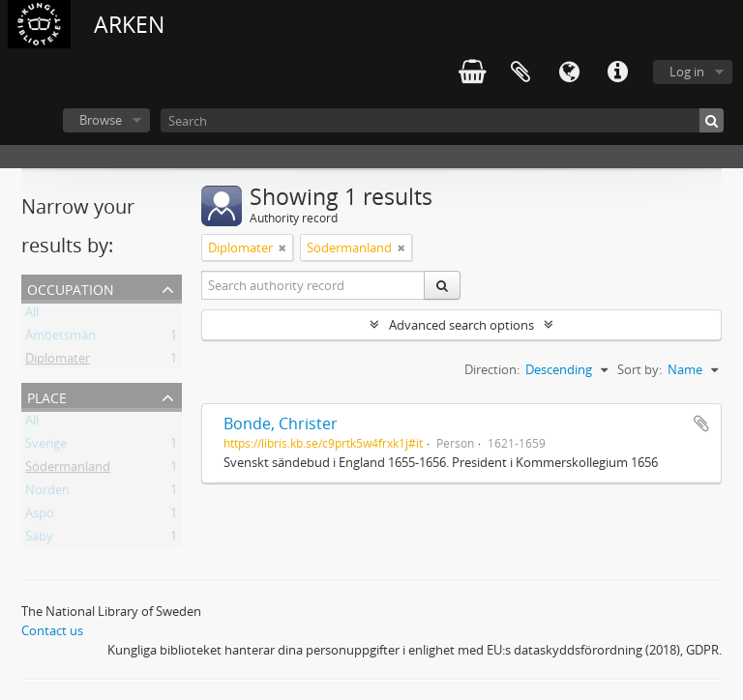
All (32, 315)
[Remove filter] (282, 248)
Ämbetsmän (60, 338)
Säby (39, 540)
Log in (687, 72)
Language (569, 73)
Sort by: (639, 369)
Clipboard (520, 73)
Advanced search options (461, 325)
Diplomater (58, 362)
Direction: (492, 369)
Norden (47, 493)
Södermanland (68, 470)
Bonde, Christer (281, 423)
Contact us (52, 630)
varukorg (472, 73)
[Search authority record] (313, 285)
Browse (101, 120)
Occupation (71, 288)
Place (47, 396)
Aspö (40, 516)
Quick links (617, 73)
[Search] (442, 120)
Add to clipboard (701, 423)
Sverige (46, 447)
